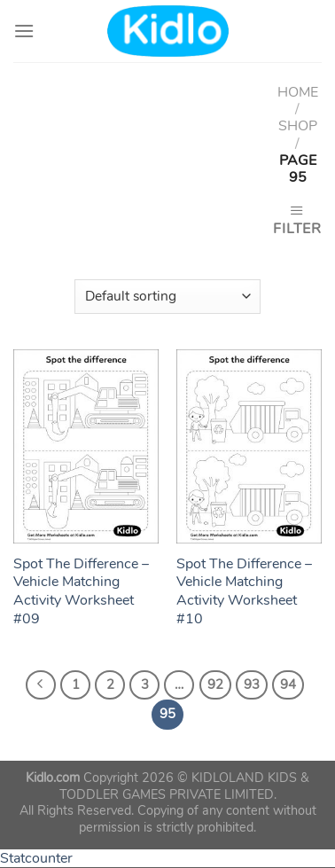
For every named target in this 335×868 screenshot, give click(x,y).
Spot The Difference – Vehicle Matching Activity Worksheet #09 (81, 592)
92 (215, 684)
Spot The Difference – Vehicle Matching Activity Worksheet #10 (244, 592)
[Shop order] (167, 297)
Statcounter (36, 858)
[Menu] (24, 31)
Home (298, 92)
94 (288, 684)
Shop (298, 126)
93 (252, 684)
